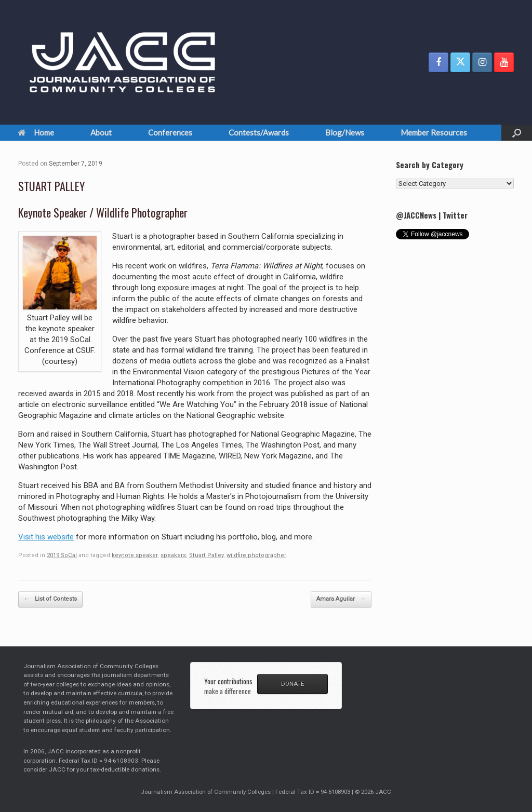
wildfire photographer (256, 555)
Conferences (170, 132)
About (101, 132)
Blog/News (345, 132)
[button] (517, 133)
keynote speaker (135, 555)
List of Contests (50, 599)
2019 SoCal (62, 555)
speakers (173, 555)
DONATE (292, 684)
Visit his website (46, 537)
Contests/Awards (259, 132)
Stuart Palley (206, 555)
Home (36, 132)
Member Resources (434, 132)
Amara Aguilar (341, 599)
